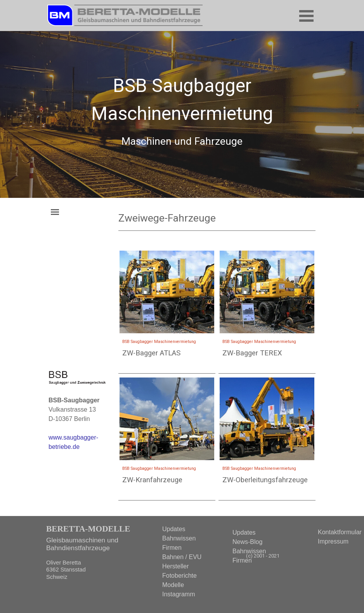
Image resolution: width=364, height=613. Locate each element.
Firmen (242, 560)
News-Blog (247, 542)
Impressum (333, 541)
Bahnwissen (249, 551)
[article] (167, 312)
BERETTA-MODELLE (88, 529)
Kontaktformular (340, 532)
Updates (244, 532)
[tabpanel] (182, 117)
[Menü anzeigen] (306, 16)
